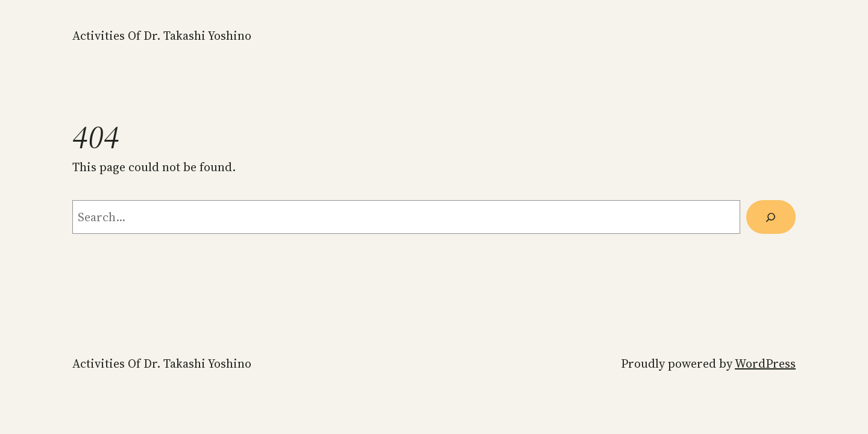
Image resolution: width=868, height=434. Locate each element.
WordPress (765, 363)
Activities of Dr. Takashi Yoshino (162, 36)
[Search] (771, 217)
